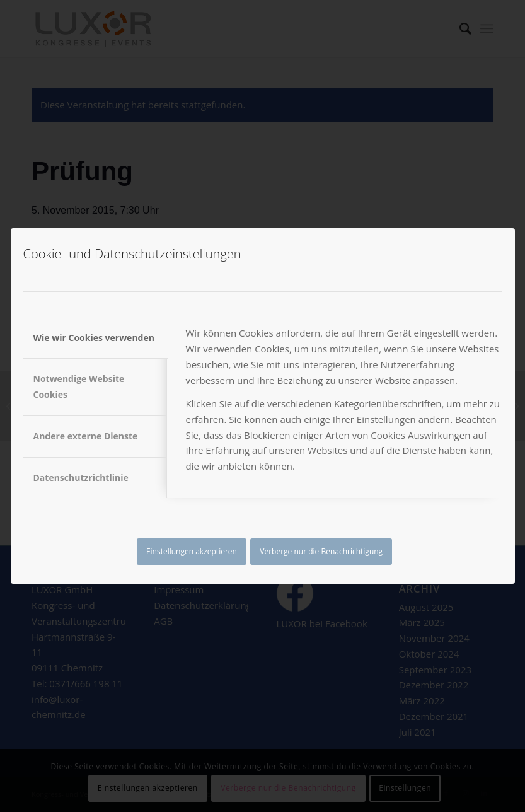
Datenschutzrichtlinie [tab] (81, 478)
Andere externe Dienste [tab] (86, 436)
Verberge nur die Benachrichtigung (321, 551)
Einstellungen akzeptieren (192, 551)
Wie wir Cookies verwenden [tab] (94, 338)
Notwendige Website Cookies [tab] (79, 386)
